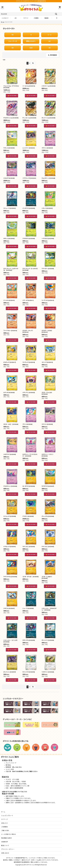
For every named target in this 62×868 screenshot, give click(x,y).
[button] (2, 8)
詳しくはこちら (17, 767)
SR (13, 48)
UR (49, 48)
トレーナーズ (13, 41)
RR (13, 35)
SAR (31, 48)
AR (49, 41)
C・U (49, 35)
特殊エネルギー (31, 41)
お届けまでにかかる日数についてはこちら (15, 792)
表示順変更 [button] (52, 55)
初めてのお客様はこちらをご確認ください (25, 771)
